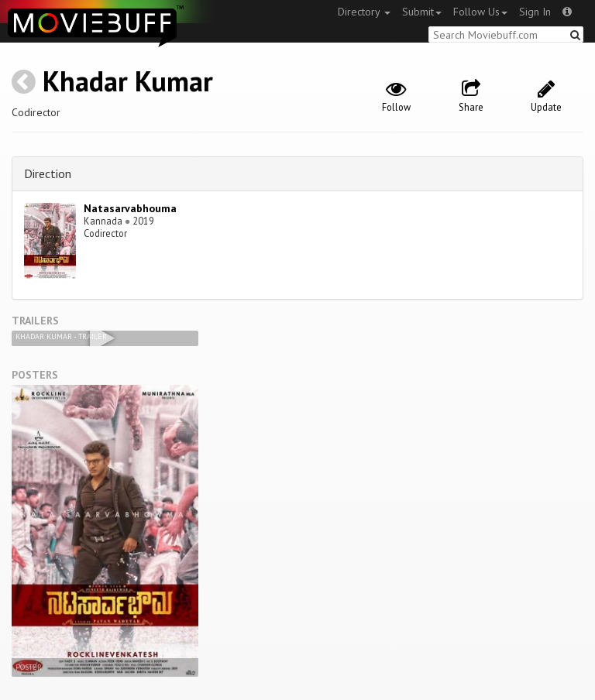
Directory (364, 12)
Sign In (535, 12)
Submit (422, 12)
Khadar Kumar (128, 81)
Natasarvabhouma (130, 208)
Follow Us (480, 12)
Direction (48, 173)
